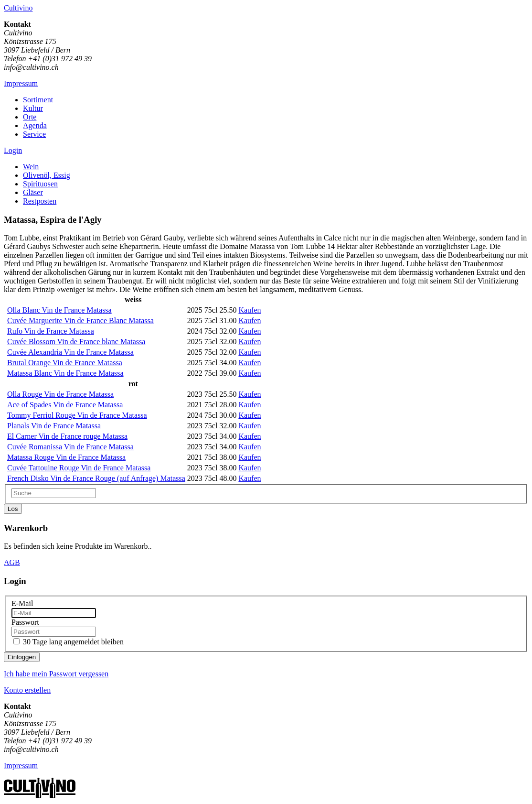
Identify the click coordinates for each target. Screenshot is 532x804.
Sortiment (38, 100)
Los (13, 509)
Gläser (33, 192)
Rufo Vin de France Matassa (51, 331)
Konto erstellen (27, 690)
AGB (12, 562)
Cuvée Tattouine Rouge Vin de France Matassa (79, 468)
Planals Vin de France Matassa (54, 426)
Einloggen (22, 657)
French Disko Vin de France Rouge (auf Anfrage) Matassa (96, 478)
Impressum (21, 83)
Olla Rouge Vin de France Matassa (60, 394)
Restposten (40, 201)
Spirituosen (40, 184)
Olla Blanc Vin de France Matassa (59, 310)
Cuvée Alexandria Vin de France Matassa (70, 352)
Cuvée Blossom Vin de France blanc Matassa (76, 342)
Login (13, 150)
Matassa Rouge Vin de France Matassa (66, 457)
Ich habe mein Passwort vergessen (56, 674)
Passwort (25, 622)
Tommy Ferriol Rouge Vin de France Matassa (77, 415)
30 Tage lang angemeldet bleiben (73, 642)
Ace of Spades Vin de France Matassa (65, 405)
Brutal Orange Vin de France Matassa (65, 363)
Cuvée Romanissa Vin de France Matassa (70, 447)
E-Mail (22, 603)
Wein (31, 167)
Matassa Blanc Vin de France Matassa (65, 373)
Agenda (35, 125)
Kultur (33, 108)
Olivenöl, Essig (47, 175)
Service (34, 134)
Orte (30, 117)
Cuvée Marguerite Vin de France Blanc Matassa (80, 321)
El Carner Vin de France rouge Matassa (67, 436)
